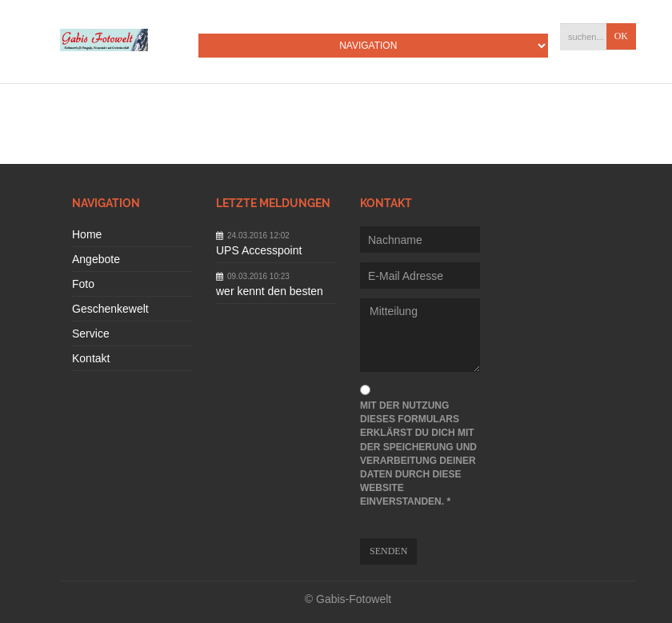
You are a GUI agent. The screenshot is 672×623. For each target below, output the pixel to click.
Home (87, 234)
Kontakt (91, 358)
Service (91, 333)
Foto (83, 284)
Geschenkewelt (110, 309)
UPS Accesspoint (259, 250)
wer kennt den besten (270, 291)
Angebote (96, 259)
